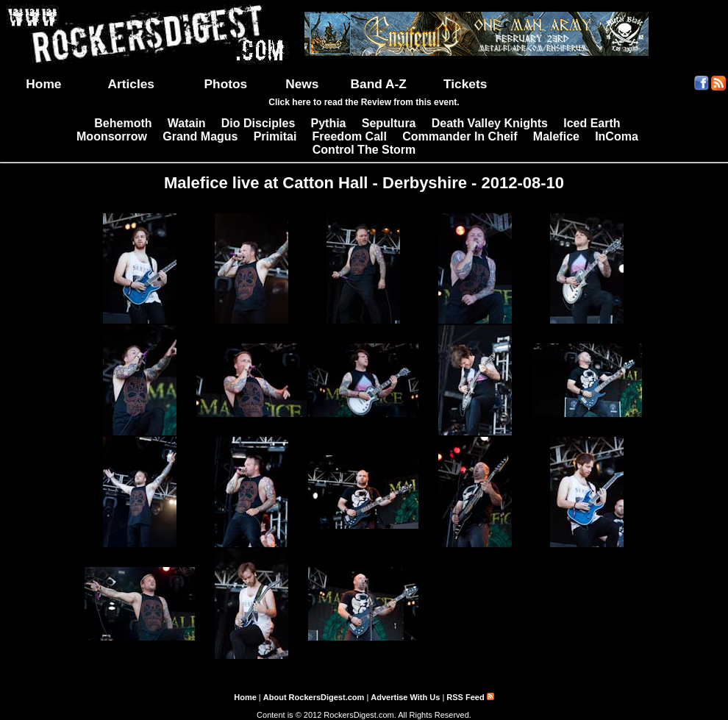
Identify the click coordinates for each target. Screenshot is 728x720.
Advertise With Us (405, 697)
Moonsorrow (112, 136)
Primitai (275, 136)
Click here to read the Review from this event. (364, 102)
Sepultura (389, 123)
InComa (617, 136)
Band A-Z (379, 84)
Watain (187, 123)
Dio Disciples (258, 123)
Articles (131, 84)
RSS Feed (470, 697)
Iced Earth (592, 123)
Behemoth (123, 123)
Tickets (465, 84)
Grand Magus (200, 136)
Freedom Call (350, 136)
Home (43, 84)
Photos (226, 84)
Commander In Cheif (460, 136)
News (302, 84)
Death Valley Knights (490, 123)
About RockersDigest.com (314, 697)
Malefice (556, 136)
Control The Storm (364, 150)
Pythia (329, 123)
